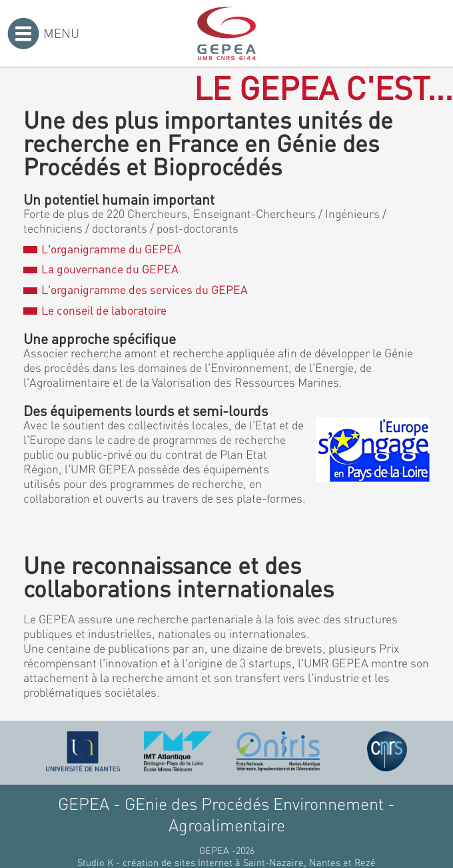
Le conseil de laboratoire (95, 310)
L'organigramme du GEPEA (102, 249)
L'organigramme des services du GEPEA (135, 289)
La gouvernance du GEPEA (101, 269)
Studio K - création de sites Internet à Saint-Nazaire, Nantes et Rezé (226, 862)
